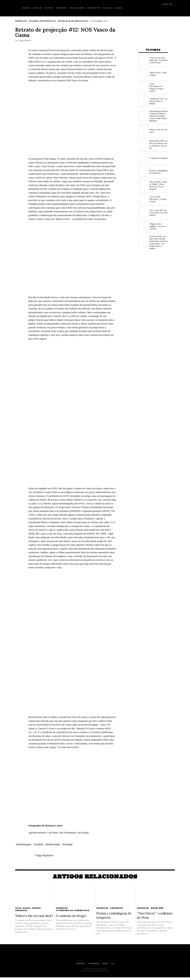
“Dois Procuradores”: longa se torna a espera (156, 88)
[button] (174, 9)
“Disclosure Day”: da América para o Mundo (158, 101)
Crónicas (21, 21)
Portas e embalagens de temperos (159, 172)
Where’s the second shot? (34, 918)
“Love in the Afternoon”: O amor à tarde (158, 199)
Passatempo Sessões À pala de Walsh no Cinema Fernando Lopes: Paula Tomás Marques (159, 116)
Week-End (157, 911)
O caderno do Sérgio (159, 158)
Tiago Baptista (25, 40)
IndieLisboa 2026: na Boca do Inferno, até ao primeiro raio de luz (158, 144)
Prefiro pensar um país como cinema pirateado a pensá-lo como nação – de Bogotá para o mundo (159, 242)
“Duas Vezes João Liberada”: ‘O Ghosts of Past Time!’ (158, 60)
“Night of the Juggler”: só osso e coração (158, 226)
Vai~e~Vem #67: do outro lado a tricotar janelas (159, 213)
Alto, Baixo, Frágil (28, 911)
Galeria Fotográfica (42, 21)
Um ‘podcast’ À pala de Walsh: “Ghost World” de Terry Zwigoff (158, 185)
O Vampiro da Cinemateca (73, 913)
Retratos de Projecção (73, 21)
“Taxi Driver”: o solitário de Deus (155, 918)
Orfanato (117, 911)
